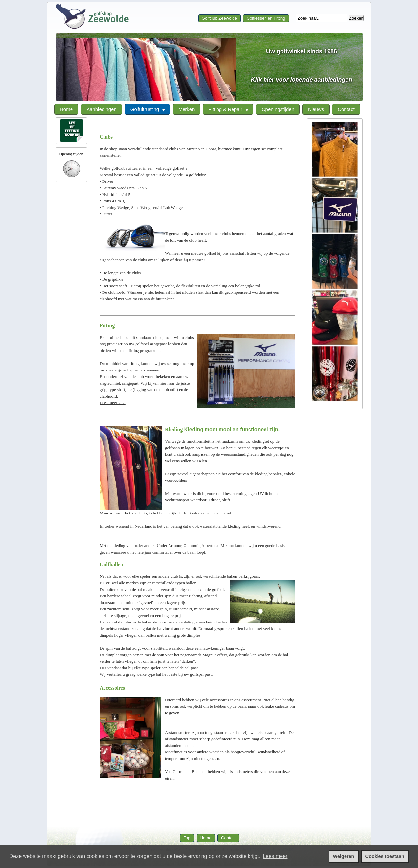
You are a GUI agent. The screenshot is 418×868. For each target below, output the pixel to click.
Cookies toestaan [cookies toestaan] (385, 856)
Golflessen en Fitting (266, 18)
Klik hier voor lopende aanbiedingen (301, 80)
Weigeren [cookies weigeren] (344, 856)
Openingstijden (71, 154)
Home (206, 838)
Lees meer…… (113, 403)
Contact (228, 838)
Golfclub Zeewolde (219, 18)
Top (187, 838)
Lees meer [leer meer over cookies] (275, 856)
